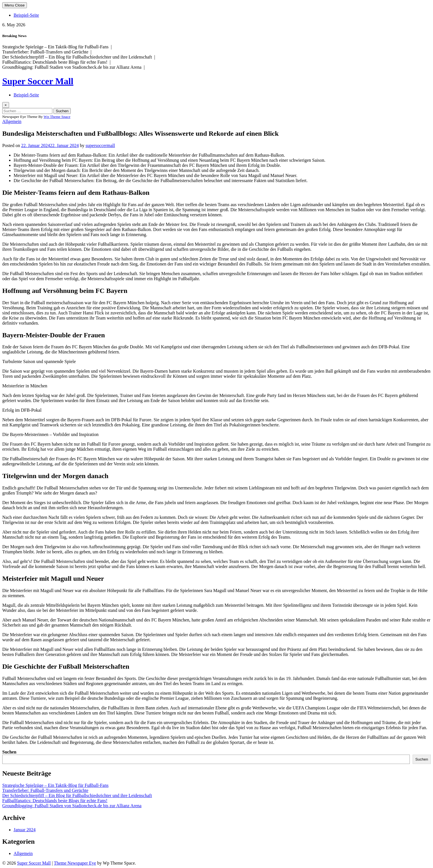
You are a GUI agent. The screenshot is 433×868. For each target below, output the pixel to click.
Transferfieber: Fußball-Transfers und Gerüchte (45, 790)
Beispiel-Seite (26, 15)
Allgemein (12, 121)
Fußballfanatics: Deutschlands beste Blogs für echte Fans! (55, 801)
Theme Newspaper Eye (75, 863)
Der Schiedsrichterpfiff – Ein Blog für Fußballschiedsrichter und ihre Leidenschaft (77, 795)
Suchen (9, 752)
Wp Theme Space (57, 117)
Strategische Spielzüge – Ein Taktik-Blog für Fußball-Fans (55, 785)
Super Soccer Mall (38, 81)
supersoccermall (100, 145)
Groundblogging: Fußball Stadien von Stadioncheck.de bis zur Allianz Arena (72, 806)
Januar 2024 (25, 830)
